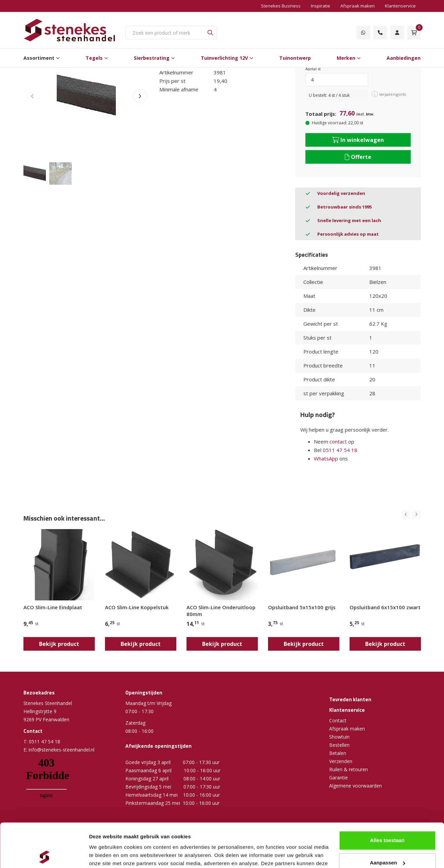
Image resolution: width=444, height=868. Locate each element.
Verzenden (341, 761)
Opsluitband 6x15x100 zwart (385, 607)
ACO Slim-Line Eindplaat (53, 607)
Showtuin (339, 737)
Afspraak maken (358, 6)
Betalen (338, 753)
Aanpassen (388, 819)
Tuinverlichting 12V (224, 58)
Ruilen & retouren (349, 769)
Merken (346, 58)
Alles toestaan (387, 797)
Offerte (358, 157)
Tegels (94, 58)
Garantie (339, 777)
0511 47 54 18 (340, 450)
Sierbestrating (152, 58)
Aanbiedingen (404, 58)
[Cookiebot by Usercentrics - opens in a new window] (44, 855)
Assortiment (39, 58)
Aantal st (313, 69)
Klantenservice (400, 6)
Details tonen (105, 855)
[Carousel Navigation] (411, 514)
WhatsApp (326, 458)
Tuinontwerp (295, 58)
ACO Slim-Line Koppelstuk (137, 607)
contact (338, 441)
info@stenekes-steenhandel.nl (61, 750)
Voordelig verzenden (341, 193)
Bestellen (339, 745)
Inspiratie (321, 6)
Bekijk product (59, 644)
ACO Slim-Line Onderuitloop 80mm (221, 611)
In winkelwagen (358, 140)
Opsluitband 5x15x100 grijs (302, 607)
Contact (338, 720)
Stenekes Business (281, 6)
